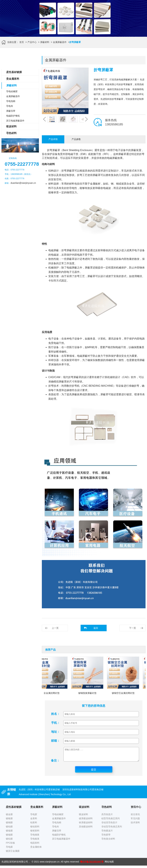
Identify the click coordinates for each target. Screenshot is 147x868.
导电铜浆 (35, 837)
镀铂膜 (9, 829)
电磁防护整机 (13, 116)
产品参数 (76, 139)
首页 (22, 42)
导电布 (10, 106)
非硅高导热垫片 (109, 825)
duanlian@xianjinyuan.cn (23, 183)
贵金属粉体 (36, 849)
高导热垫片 (107, 817)
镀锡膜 (9, 837)
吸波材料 (11, 126)
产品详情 (53, 139)
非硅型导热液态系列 (112, 829)
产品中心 (32, 42)
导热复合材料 (108, 841)
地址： (56, 732)
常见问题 (135, 821)
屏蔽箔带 (11, 111)
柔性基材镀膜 (14, 72)
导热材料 (11, 133)
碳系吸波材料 (86, 821)
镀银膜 (9, 821)
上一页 (55, 628)
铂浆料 (34, 825)
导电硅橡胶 (12, 91)
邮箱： (56, 741)
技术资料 (135, 825)
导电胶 (34, 817)
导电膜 (9, 849)
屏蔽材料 (45, 42)
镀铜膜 (9, 825)
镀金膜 (9, 817)
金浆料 (34, 821)
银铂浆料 (35, 829)
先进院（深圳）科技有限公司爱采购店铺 (39, 792)
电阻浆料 (35, 845)
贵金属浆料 (13, 79)
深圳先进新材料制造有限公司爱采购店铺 (83, 792)
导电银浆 (35, 841)
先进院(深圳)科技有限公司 (15, 864)
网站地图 (109, 864)
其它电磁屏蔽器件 (15, 121)
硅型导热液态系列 (111, 821)
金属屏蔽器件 (60, 42)
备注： (55, 763)
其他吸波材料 (86, 829)
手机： (56, 723)
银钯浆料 (35, 833)
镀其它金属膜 (13, 853)
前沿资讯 (135, 817)
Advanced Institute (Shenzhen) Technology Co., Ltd (45, 797)
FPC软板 (10, 845)
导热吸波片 (107, 833)
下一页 (133, 628)
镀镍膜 (9, 833)
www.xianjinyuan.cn (49, 864)
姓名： (56, 714)
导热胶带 (106, 837)
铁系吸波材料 (86, 825)
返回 (96, 628)
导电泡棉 (11, 101)
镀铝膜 (9, 841)
